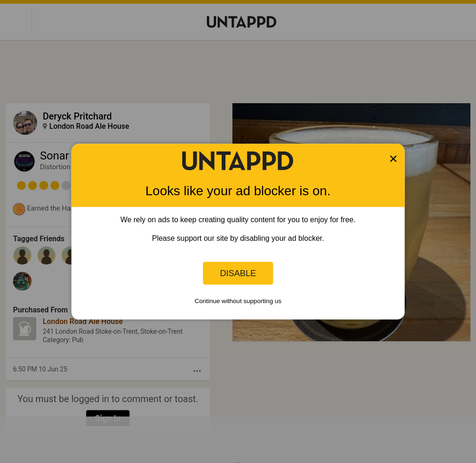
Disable (238, 273)
